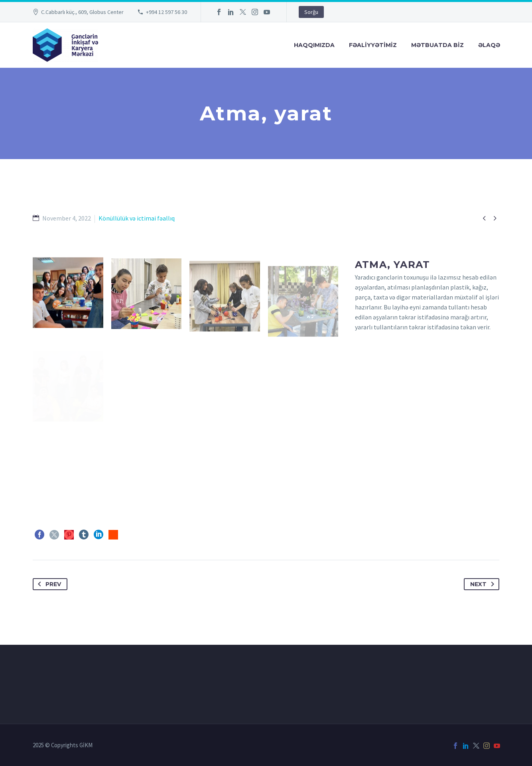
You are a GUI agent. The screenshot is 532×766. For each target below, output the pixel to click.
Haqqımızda (314, 45)
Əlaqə (489, 45)
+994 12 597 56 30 (166, 12)
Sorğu (311, 12)
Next (484, 584)
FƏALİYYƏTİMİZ (373, 45)
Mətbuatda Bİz (437, 45)
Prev (48, 584)
